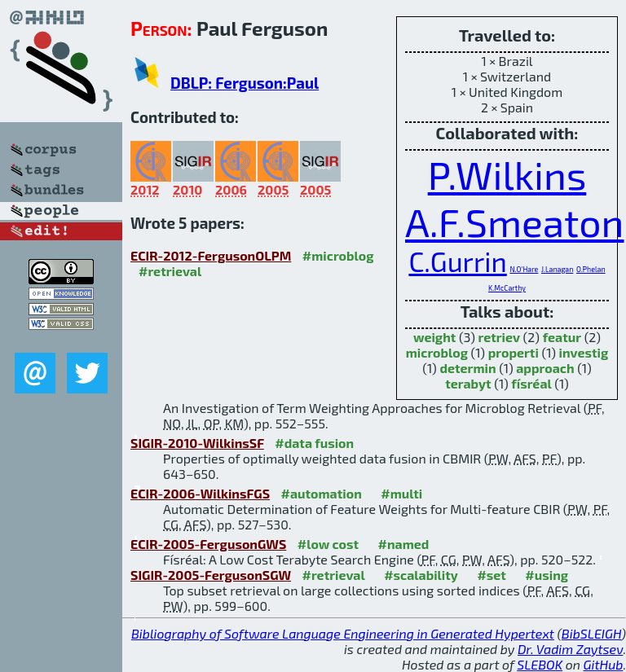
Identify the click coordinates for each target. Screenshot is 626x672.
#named (404, 544)
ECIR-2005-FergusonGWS (208, 544)
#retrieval (170, 271)
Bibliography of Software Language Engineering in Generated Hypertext (343, 633)
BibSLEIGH (591, 633)
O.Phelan (591, 269)
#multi (401, 493)
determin (467, 368)
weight (434, 337)
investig (584, 352)
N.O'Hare (524, 269)
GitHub (604, 664)
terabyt (468, 383)
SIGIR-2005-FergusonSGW (211, 575)
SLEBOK (540, 664)
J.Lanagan (557, 269)
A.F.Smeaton (515, 222)
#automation (322, 493)
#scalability (421, 575)
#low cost (328, 544)
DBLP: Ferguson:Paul (245, 83)
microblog (437, 352)
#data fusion (314, 443)
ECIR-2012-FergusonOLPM (211, 255)
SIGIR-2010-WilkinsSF (197, 443)
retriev (500, 337)
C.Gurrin (457, 261)
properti (514, 352)
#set (492, 575)
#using (547, 575)
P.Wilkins (507, 174)
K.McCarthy (507, 288)
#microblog (338, 255)
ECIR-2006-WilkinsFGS (200, 493)
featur (562, 337)
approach (545, 368)
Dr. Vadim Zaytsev (570, 649)
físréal (531, 383)
